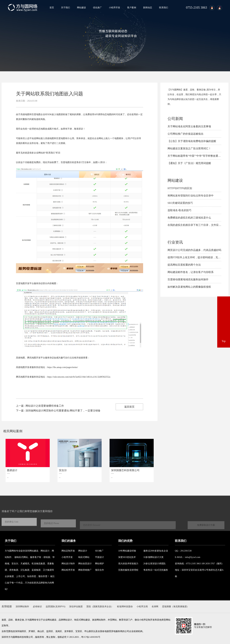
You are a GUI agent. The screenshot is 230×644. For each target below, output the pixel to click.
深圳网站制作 (22, 607)
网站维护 (100, 564)
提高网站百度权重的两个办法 (184, 265)
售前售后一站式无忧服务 (156, 570)
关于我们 (65, 8)
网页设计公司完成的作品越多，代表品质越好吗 (194, 250)
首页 (52, 8)
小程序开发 (115, 8)
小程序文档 (142, 607)
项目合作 (100, 570)
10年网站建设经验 (127, 551)
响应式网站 (84, 557)
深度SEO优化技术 (127, 557)
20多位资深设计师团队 (155, 564)
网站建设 (81, 8)
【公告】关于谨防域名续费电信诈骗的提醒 (192, 141)
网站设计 (83, 551)
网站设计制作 (68, 564)
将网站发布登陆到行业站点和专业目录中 (191, 196)
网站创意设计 (85, 564)
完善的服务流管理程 (128, 570)
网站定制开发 (68, 551)
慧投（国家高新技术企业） (100, 607)
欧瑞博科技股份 (125, 607)
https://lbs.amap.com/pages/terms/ (63, 367)
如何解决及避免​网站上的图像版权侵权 (189, 287)
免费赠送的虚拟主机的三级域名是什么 (189, 218)
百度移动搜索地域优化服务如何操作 (188, 279)
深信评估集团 (76, 607)
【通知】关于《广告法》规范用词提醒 (189, 163)
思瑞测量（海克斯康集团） (176, 607)
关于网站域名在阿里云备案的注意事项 (189, 126)
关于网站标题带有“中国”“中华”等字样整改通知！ (195, 156)
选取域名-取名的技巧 (179, 210)
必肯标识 (37, 607)
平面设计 (100, 557)
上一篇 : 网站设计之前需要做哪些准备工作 (40, 406)
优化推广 (97, 8)
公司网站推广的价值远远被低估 (185, 134)
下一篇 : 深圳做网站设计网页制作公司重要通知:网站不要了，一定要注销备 (58, 411)
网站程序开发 (68, 570)
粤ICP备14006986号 (91, 637)
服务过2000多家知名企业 (156, 551)
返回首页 (129, 407)
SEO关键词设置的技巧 (180, 203)
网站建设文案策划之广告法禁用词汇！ (189, 148)
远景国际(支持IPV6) (56, 607)
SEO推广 (99, 551)
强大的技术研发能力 (128, 564)
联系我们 (164, 8)
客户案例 (132, 8)
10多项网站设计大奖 (153, 557)
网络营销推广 (85, 570)
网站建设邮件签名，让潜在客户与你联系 (191, 272)
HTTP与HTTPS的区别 (180, 188)
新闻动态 (148, 8)
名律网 (155, 607)
